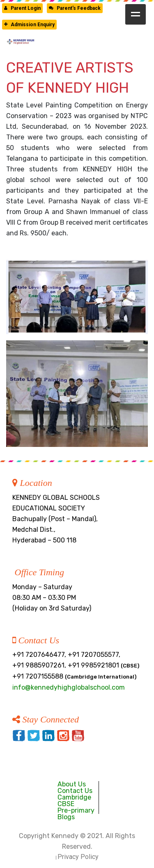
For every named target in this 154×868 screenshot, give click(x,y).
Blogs (66, 817)
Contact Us (75, 791)
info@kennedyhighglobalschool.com (69, 687)
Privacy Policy (78, 857)
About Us (72, 784)
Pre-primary (76, 810)
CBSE (66, 804)
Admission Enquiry (29, 25)
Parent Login (22, 8)
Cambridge (74, 797)
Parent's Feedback (75, 8)
